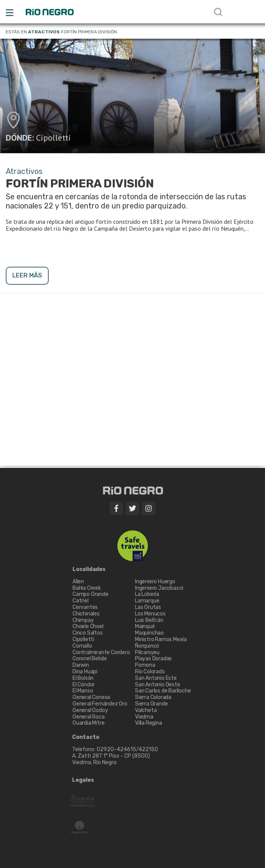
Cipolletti (53, 138)
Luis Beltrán (149, 620)
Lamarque (147, 601)
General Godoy (90, 710)
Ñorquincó (147, 646)
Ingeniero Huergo (155, 582)
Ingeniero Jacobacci (159, 588)
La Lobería (147, 594)
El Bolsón (83, 678)
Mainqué (145, 626)
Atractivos (44, 32)
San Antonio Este (156, 678)
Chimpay (83, 620)
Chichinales (86, 614)
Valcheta (146, 710)
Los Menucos (150, 614)
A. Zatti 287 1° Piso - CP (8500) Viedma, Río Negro (112, 759)
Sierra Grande (151, 704)
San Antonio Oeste (158, 685)
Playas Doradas (153, 659)
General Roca (89, 717)
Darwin (81, 665)
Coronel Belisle (90, 659)
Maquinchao (149, 633)
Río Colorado (150, 672)
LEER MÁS (27, 275)
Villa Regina (149, 723)
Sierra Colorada (153, 697)
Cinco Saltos (88, 633)
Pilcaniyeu (147, 652)
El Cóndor (84, 685)
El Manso (83, 691)
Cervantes (85, 607)
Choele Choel (88, 626)
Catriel (81, 601)
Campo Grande (91, 594)
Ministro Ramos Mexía (161, 639)
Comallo (82, 646)
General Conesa (91, 697)
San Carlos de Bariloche (163, 691)
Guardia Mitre (88, 723)
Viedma (144, 717)
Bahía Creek (87, 588)
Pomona (145, 665)
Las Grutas (148, 607)
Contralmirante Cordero (101, 652)
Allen (78, 582)
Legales (83, 780)
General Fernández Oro (100, 704)
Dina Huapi (85, 672)
